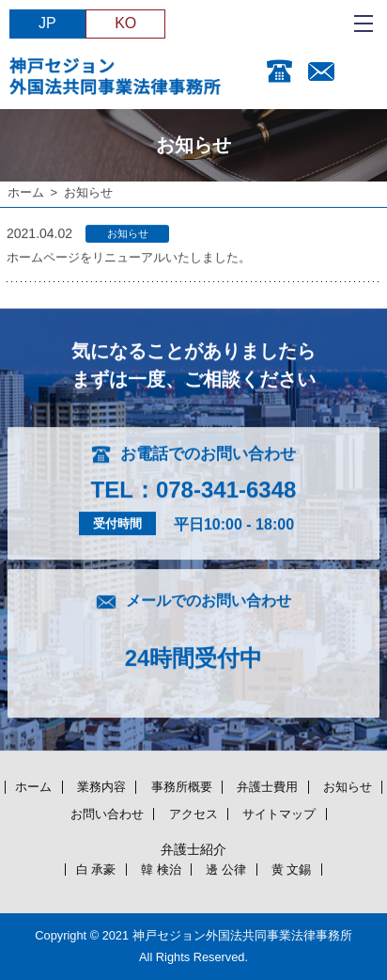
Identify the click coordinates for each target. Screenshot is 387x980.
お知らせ (348, 787)
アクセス (193, 814)
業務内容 (101, 787)
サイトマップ (279, 814)
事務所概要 (182, 787)
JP (47, 23)
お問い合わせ (107, 814)
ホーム (26, 192)
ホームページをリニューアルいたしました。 (129, 258)
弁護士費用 (267, 787)
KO (125, 23)
